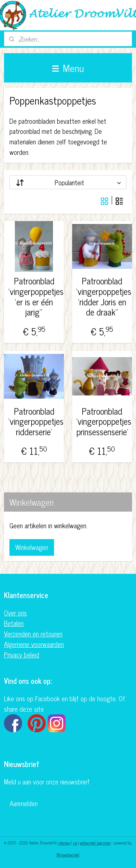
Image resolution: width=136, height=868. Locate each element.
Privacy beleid (22, 655)
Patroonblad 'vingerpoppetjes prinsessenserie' (102, 421)
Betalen (14, 623)
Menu (68, 68)
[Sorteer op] (68, 182)
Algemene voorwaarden (34, 644)
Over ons (15, 613)
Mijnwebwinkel (68, 855)
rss (75, 843)
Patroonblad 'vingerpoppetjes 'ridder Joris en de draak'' (102, 297)
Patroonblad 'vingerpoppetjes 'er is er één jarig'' (34, 297)
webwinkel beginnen (95, 843)
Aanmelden (24, 803)
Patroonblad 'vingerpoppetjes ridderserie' (34, 421)
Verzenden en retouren (33, 634)
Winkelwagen (32, 547)
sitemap (64, 843)
